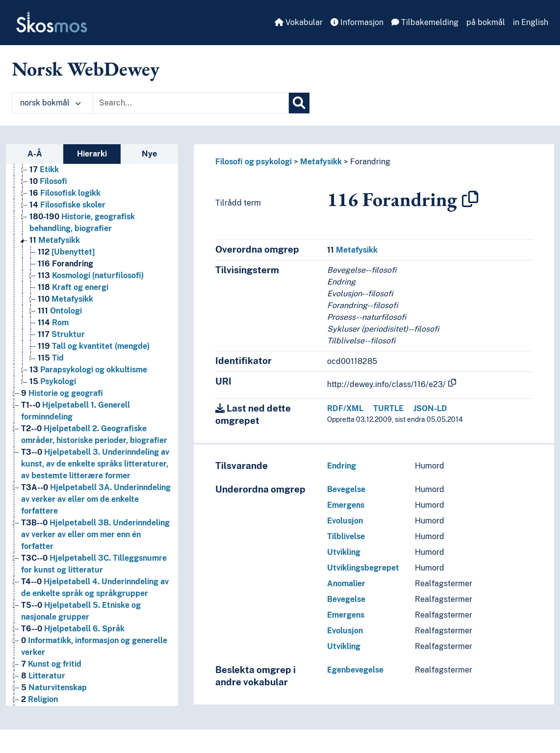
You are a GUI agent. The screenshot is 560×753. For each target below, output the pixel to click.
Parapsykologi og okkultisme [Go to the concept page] (88, 370)
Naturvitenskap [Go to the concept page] (54, 688)
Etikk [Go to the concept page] (44, 169)
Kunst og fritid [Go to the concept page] (51, 664)
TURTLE (388, 408)
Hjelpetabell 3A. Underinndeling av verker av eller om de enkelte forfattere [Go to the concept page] (96, 499)
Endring (342, 466)
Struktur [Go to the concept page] (61, 334)
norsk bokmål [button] (51, 103)
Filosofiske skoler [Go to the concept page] (67, 205)
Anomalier (346, 584)
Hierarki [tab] (92, 154)
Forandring (370, 162)
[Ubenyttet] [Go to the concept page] (66, 252)
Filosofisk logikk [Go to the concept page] (65, 193)
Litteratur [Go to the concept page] (43, 676)
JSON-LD (430, 408)
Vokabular (299, 22)
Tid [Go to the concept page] (51, 358)
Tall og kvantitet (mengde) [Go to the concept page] (94, 346)
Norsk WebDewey (86, 69)
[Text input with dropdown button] (191, 103)
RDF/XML (345, 408)
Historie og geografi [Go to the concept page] (62, 393)
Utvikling (344, 552)
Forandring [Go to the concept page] (65, 264)
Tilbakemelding (425, 22)
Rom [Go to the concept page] (53, 323)
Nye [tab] (149, 154)
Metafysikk (321, 162)
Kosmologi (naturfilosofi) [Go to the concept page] (91, 275)
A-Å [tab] (35, 154)
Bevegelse (346, 489)
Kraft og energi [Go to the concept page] (73, 287)
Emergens (346, 505)
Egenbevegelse (355, 670)
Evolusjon (345, 521)
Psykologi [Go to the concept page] (53, 381)
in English (531, 22)
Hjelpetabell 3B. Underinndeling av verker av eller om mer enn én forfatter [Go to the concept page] (95, 534)
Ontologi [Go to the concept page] (60, 311)
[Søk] (299, 103)
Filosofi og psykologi (254, 162)
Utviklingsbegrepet (363, 568)
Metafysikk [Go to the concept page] (55, 240)
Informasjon (357, 22)
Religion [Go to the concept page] (39, 699)
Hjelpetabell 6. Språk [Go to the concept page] (73, 629)
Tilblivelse (346, 536)
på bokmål (486, 22)
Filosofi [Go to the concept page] (48, 181)
